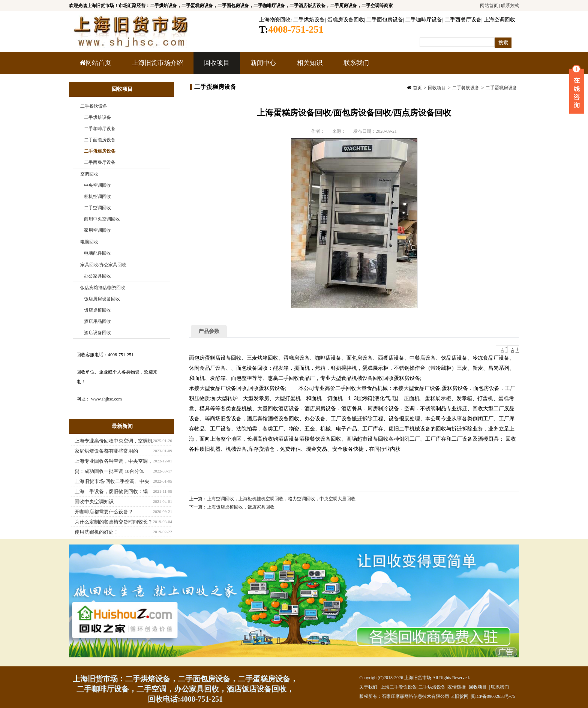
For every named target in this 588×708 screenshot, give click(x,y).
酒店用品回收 (97, 321)
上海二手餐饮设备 (399, 687)
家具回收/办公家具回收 (103, 265)
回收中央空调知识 (94, 502)
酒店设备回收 (97, 333)
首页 (417, 88)
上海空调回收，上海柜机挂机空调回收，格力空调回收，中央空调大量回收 (281, 499)
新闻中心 (262, 67)
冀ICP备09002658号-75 (493, 696)
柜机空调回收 (97, 196)
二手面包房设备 (385, 20)
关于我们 (368, 687)
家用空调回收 (97, 230)
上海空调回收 (499, 20)
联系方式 (510, 6)
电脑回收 (89, 242)
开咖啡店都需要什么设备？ (104, 512)
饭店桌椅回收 (97, 310)
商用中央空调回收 (102, 219)
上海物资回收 (275, 20)
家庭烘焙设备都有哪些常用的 (106, 451)
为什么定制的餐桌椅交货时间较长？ (114, 522)
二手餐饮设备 (466, 88)
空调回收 (89, 174)
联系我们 (356, 63)
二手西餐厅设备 (463, 20)
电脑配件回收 (97, 253)
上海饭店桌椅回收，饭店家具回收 (241, 507)
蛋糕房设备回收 (346, 20)
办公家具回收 (97, 276)
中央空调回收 (97, 185)
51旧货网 (459, 696)
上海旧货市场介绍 (157, 63)
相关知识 (309, 67)
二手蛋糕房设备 (501, 88)
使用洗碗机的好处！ (97, 532)
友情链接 (457, 687)
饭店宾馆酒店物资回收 (103, 288)
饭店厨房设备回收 (102, 299)
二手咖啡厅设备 (424, 20)
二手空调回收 (97, 208)
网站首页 (489, 6)
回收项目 (216, 67)
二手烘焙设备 (309, 20)
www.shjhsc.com (106, 399)
